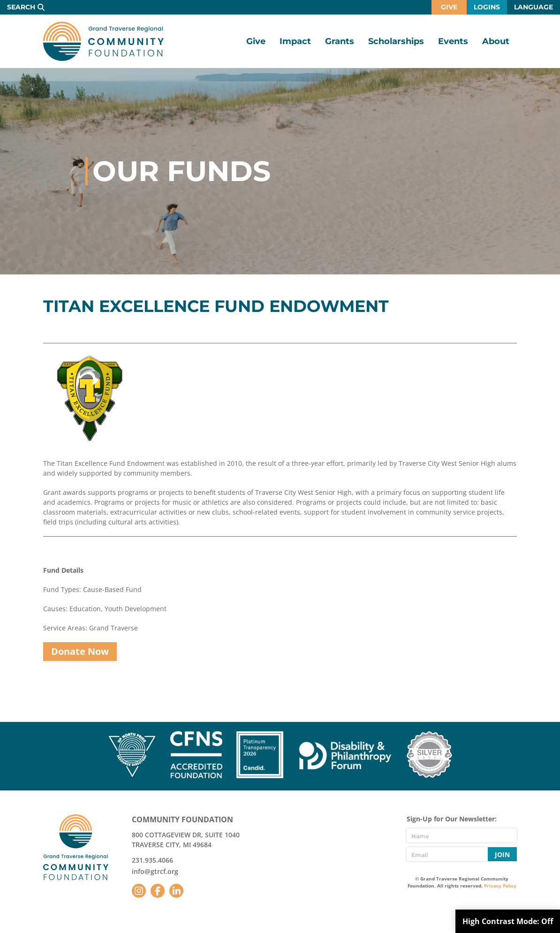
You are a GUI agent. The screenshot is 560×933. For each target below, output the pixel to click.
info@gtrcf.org (155, 871)
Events (453, 41)
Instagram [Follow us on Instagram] (139, 891)
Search (21, 7)
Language (534, 7)
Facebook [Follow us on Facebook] (158, 891)
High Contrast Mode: (508, 921)
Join (502, 854)
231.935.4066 (152, 860)
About (496, 41)
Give (449, 7)
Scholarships (396, 41)
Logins (487, 7)
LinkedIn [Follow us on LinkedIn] (176, 891)
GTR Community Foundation (103, 41)
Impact (295, 41)
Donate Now (80, 651)
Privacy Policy (500, 886)
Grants (340, 41)
